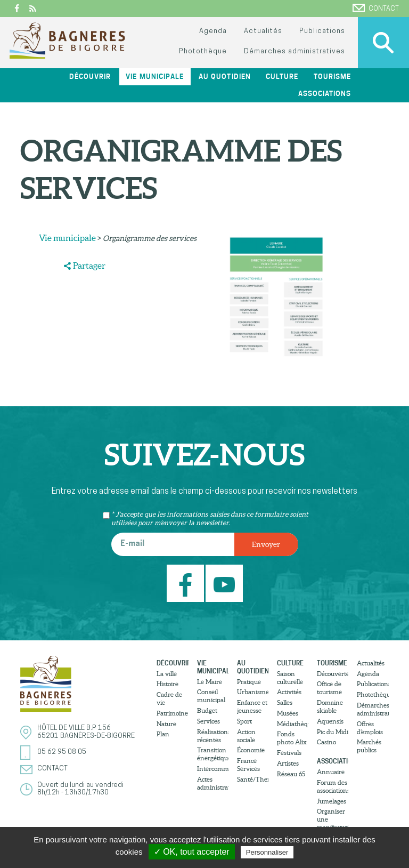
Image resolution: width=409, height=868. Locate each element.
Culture (282, 77)
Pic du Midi (333, 732)
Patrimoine (172, 713)
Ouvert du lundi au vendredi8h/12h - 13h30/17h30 (80, 789)
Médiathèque (293, 724)
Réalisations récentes (213, 736)
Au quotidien (224, 77)
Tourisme (332, 77)
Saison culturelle (290, 678)
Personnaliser (267, 852)
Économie (251, 750)
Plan (163, 734)
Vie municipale (154, 77)
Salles (285, 702)
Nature (166, 724)
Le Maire (210, 682)
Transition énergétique (213, 754)
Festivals (289, 753)
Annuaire (331, 772)
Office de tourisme (329, 688)
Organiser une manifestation (333, 819)
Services (208, 721)
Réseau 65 (291, 774)
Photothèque (203, 51)
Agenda (213, 31)
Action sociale (246, 736)
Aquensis (330, 721)
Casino (326, 742)
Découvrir (90, 77)
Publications (322, 31)
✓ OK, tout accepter (192, 852)
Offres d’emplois (370, 728)
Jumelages (332, 801)
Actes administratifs (213, 783)
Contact (376, 8)
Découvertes (333, 674)
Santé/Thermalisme (253, 779)
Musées (288, 713)
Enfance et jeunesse (252, 706)
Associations (325, 94)
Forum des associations (333, 786)
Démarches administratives (295, 51)
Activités (289, 692)
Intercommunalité (213, 769)
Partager (89, 266)
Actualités (263, 31)
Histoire (167, 684)
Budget (207, 710)
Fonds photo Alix (292, 738)
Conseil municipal (211, 696)
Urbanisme (253, 692)
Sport (244, 721)
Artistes (288, 763)
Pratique (249, 682)
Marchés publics (369, 746)
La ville (167, 674)
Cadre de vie (169, 698)
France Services (248, 765)
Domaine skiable (330, 706)
